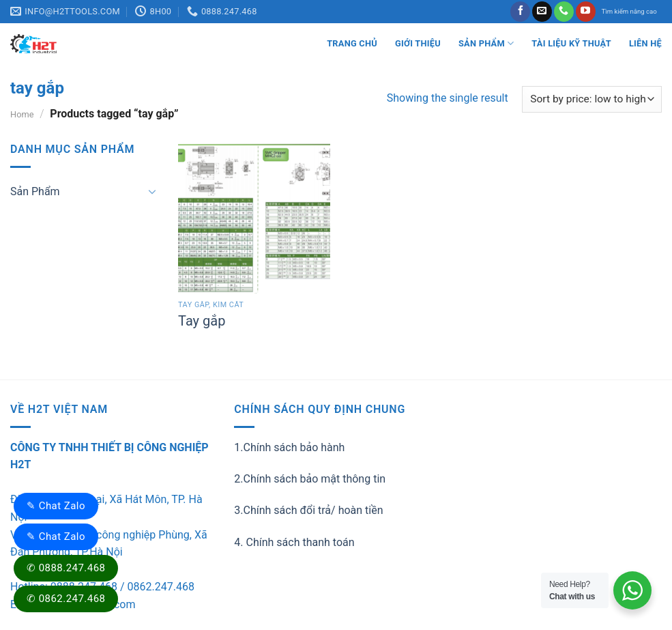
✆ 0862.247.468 (66, 599)
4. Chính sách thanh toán (294, 542)
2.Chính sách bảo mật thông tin (310, 479)
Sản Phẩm (486, 43)
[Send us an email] (542, 12)
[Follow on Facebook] (520, 12)
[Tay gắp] (254, 217)
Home (22, 114)
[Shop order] (592, 99)
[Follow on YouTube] (586, 12)
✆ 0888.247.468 (66, 568)
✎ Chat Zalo (56, 506)
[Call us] (564, 12)
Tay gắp (202, 321)
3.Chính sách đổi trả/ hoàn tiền (308, 510)
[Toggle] (153, 191)
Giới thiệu (418, 43)
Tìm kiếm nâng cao (629, 11)
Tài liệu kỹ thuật (571, 43)
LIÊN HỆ (645, 43)
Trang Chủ (352, 43)
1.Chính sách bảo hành (289, 447)
